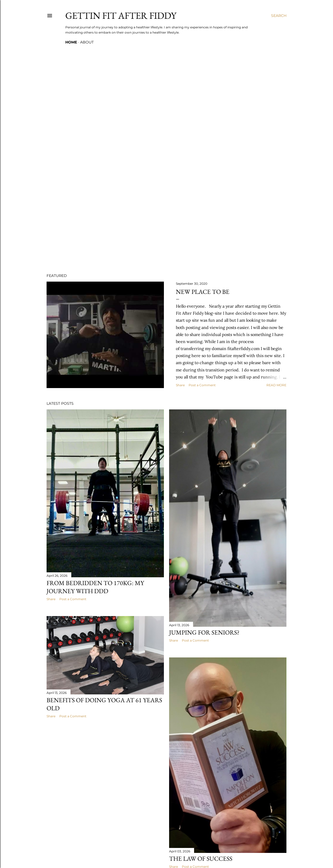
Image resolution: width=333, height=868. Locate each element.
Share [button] (180, 385)
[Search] (279, 16)
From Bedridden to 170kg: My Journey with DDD (95, 587)
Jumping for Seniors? (204, 632)
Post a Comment (202, 385)
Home (71, 42)
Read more (276, 385)
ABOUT (87, 42)
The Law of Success (201, 859)
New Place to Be (203, 292)
